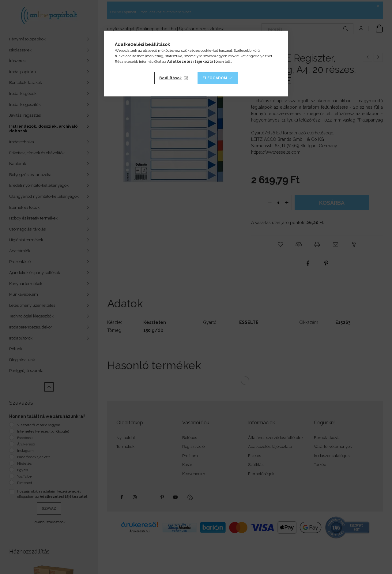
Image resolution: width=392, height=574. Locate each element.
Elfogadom (215, 78)
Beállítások (170, 78)
